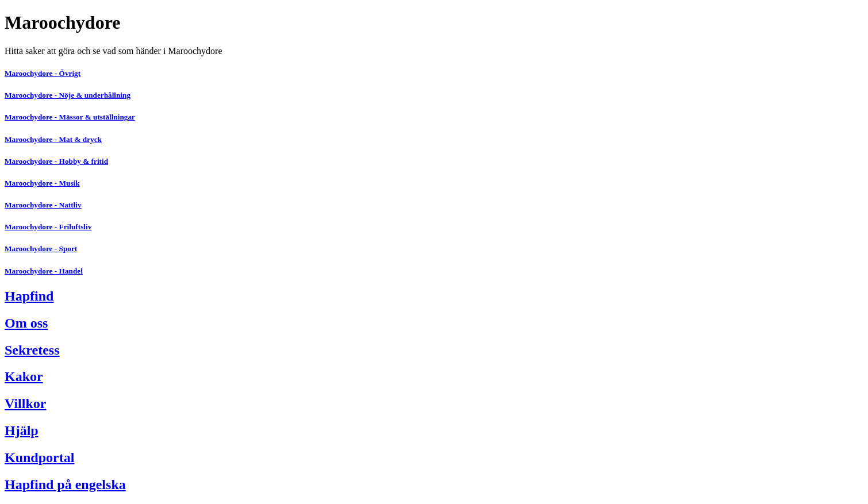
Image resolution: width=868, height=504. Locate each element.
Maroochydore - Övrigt (43, 73)
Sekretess (32, 350)
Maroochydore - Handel (44, 271)
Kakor (24, 376)
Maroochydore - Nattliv (43, 205)
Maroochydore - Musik (42, 183)
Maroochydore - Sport (41, 249)
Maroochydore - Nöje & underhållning (68, 95)
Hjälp (22, 430)
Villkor (25, 403)
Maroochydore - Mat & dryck (53, 139)
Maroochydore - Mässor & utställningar (70, 117)
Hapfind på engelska (65, 484)
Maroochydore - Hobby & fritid (56, 161)
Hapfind (29, 296)
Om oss (26, 323)
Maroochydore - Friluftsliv (48, 227)
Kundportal (39, 457)
